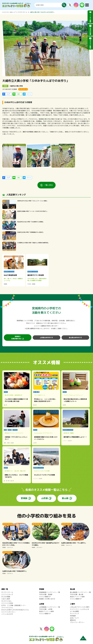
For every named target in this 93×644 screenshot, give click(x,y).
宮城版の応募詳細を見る (16, 338)
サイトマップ (74, 614)
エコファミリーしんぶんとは (79, 609)
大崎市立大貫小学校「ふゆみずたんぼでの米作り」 (42, 12)
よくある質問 (74, 611)
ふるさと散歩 (6, 599)
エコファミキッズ (7, 594)
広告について (74, 618)
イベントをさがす (7, 614)
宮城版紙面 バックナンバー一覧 (49, 592)
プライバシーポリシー (77, 622)
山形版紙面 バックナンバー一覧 (49, 607)
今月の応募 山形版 (46, 609)
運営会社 (73, 620)
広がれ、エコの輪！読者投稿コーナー (14, 605)
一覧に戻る (48, 185)
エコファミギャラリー (9, 612)
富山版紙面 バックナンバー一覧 (80, 592)
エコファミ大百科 (7, 603)
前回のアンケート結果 (46, 611)
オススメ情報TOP (45, 597)
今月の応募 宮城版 (46, 594)
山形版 (45, 498)
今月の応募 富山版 (77, 594)
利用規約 (73, 616)
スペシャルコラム (7, 608)
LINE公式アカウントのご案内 (80, 607)
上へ (83, 638)
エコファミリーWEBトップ (9, 12)
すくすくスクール (23, 12)
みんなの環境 (6, 597)
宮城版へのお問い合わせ (47, 599)
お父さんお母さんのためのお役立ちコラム (15, 610)
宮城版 (24, 498)
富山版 (65, 498)
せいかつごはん (6, 601)
